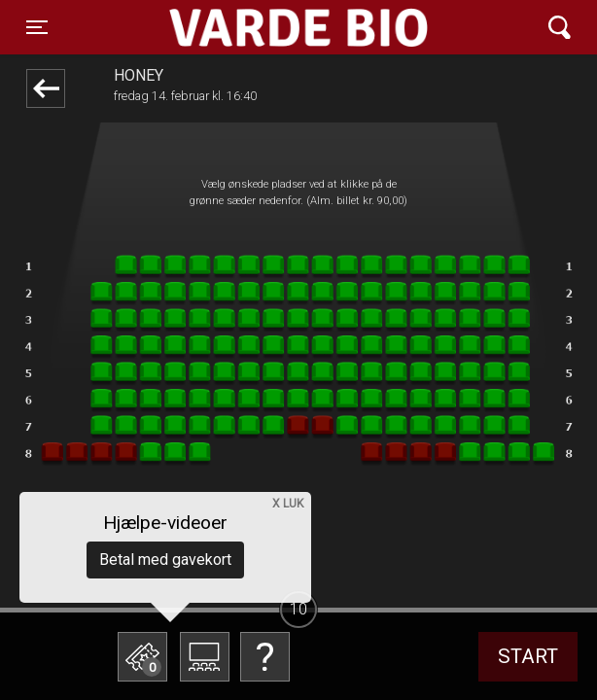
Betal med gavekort (165, 560)
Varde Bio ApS (227, 27)
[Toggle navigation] (37, 27)
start (528, 656)
